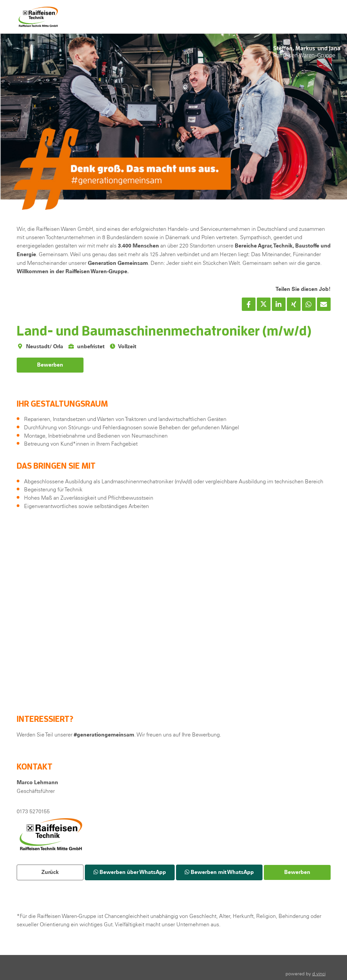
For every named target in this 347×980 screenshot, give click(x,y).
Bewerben (50, 365)
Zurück (50, 872)
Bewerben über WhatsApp (130, 872)
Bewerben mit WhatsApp (219, 872)
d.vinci (319, 974)
